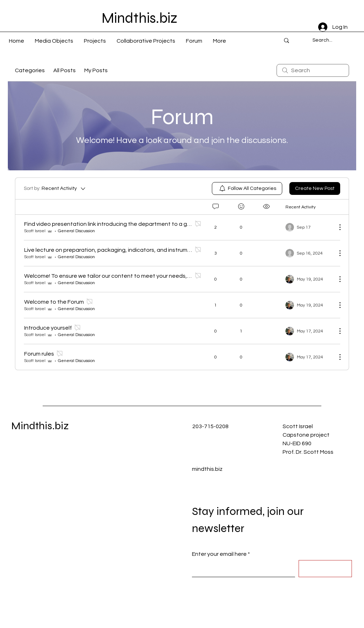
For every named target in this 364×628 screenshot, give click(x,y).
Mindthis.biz (40, 426)
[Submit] (325, 569)
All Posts (65, 70)
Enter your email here (219, 554)
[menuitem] (247, 188)
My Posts (96, 70)
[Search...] (322, 41)
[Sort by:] (55, 188)
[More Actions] (336, 227)
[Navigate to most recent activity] (308, 227)
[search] (313, 70)
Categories (30, 70)
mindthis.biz (207, 469)
